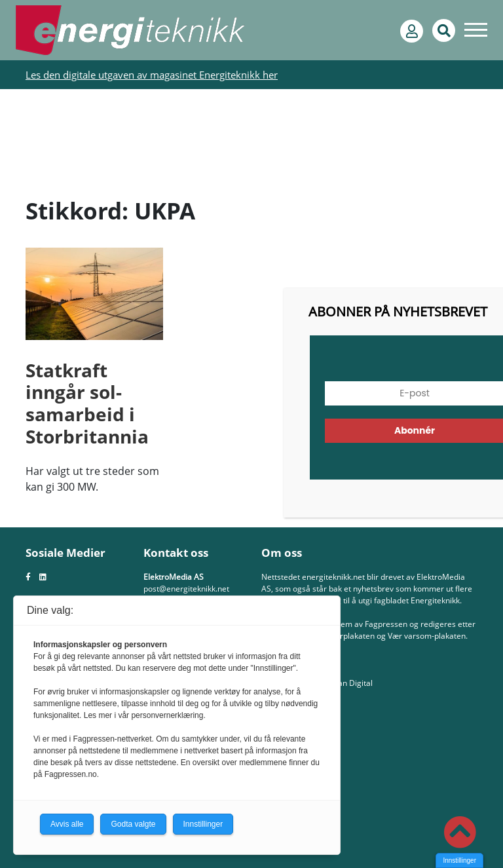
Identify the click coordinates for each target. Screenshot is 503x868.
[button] (460, 833)
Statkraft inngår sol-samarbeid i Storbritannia (87, 403)
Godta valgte (133, 824)
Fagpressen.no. (72, 774)
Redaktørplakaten (343, 636)
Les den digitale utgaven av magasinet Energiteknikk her (152, 75)
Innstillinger (459, 860)
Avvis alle (67, 824)
